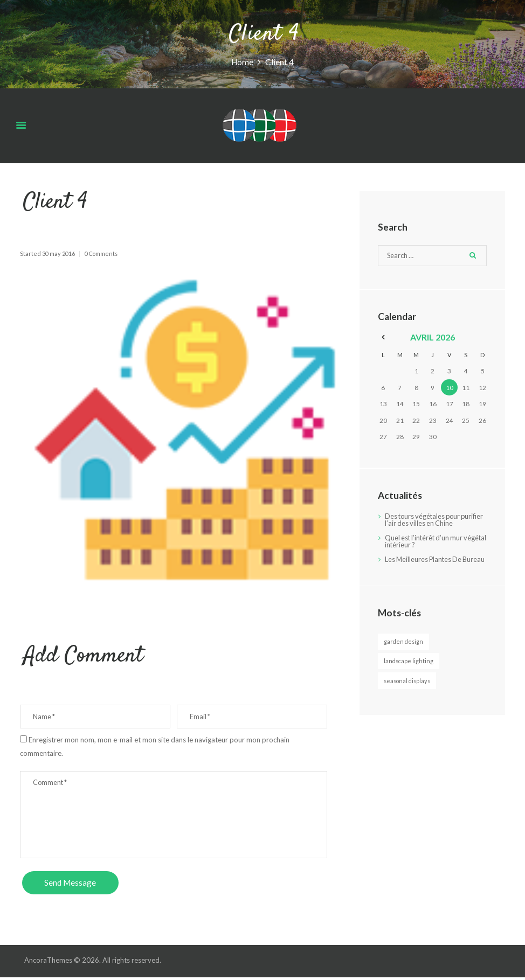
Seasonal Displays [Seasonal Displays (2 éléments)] (409, 688)
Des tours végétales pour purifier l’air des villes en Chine (432, 520)
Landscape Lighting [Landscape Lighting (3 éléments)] (409, 669)
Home (243, 61)
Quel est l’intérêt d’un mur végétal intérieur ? (426, 542)
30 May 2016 (58, 253)
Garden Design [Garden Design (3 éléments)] (404, 649)
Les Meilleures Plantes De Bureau (425, 563)
